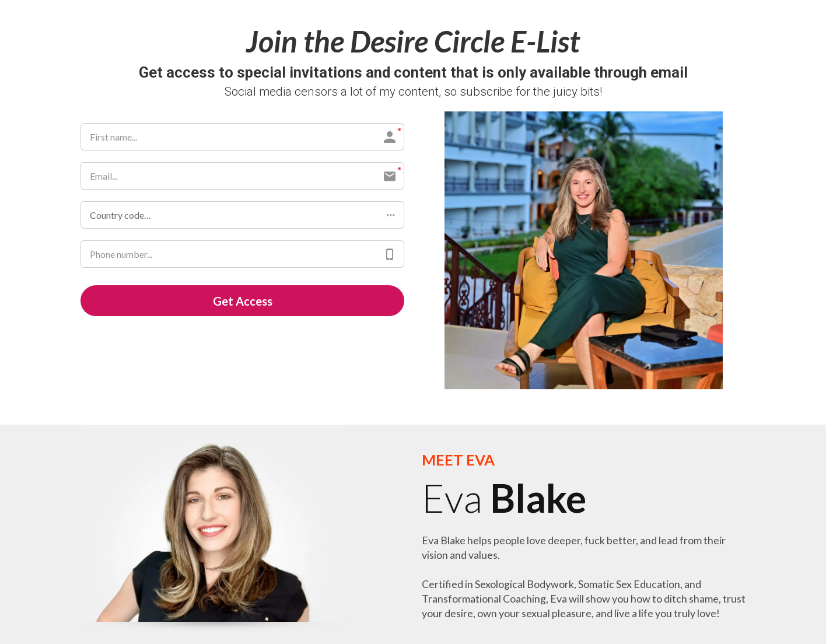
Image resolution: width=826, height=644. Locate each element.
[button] (242, 215)
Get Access (243, 301)
